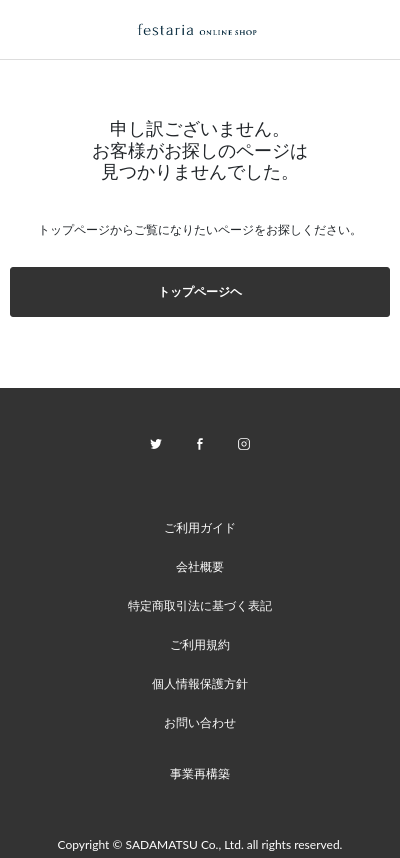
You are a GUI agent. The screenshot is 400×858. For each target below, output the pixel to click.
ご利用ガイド (200, 527)
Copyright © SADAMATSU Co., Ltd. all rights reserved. (200, 844)
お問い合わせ (200, 722)
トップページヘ (200, 291)
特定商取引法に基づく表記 (200, 605)
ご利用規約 (200, 644)
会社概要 (200, 566)
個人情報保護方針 (200, 683)
